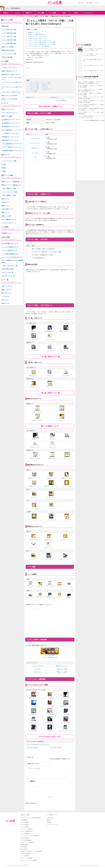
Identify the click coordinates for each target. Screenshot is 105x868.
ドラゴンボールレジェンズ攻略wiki (29, 836)
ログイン (97, 3)
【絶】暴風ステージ (7, 209)
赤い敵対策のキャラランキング (11, 123)
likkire (31, 60)
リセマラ (17, 13)
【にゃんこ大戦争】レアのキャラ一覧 (93, 65)
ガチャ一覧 (38, 669)
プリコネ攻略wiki (25, 833)
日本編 (4, 164)
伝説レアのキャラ (7, 286)
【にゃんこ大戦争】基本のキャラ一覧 (93, 71)
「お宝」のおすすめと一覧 (9, 266)
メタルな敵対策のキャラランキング (12, 144)
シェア (27, 68)
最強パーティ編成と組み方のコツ (37, 34)
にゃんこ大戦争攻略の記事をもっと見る (94, 120)
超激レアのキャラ (7, 290)
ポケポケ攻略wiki (25, 838)
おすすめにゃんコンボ (8, 276)
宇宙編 (4, 171)
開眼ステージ (5, 213)
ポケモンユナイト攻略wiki (27, 842)
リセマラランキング (38, 666)
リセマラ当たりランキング (9, 113)
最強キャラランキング (34, 32)
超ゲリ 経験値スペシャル (9, 219)
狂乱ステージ (5, 199)
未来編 (4, 168)
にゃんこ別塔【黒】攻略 (9, 40)
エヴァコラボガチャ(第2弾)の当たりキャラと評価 (42, 44)
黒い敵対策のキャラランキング (11, 127)
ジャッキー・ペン (35, 143)
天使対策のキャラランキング (10, 137)
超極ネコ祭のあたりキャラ (9, 71)
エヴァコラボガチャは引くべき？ (37, 38)
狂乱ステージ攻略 (62, 669)
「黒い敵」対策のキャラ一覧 (50, 393)
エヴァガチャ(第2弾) (56, 747)
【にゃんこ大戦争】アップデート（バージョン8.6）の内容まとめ (93, 55)
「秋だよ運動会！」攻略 (9, 195)
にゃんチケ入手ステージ (9, 223)
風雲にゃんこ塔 (6, 216)
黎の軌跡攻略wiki (25, 845)
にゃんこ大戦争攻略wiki (26, 831)
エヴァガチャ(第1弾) (32, 747)
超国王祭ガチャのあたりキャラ (11, 74)
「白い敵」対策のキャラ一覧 (50, 357)
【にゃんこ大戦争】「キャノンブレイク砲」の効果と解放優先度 (91, 113)
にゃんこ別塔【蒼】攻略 (9, 33)
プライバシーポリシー (52, 825)
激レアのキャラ (6, 293)
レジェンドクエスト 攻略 (9, 54)
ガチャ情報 (41, 13)
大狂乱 (76, 13)
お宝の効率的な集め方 (8, 269)
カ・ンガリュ (35, 153)
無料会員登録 (89, 3)
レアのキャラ (5, 296)
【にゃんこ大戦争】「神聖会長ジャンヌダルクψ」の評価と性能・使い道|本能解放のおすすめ (90, 83)
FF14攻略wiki (24, 847)
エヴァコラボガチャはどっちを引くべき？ (40, 40)
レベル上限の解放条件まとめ (10, 254)
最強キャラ (29, 13)
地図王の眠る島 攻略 (8, 50)
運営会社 (49, 820)
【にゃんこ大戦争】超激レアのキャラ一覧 (93, 60)
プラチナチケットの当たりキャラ (11, 92)
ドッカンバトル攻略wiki (26, 829)
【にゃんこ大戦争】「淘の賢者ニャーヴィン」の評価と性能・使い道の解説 (91, 102)
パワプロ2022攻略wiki (26, 840)
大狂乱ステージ (38, 672)
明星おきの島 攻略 (7, 57)
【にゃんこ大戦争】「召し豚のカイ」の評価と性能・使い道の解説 (90, 86)
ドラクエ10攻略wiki (25, 854)
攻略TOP (6, 13)
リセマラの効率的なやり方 (9, 250)
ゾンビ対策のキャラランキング (11, 133)
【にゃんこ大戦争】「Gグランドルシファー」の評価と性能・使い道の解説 (90, 98)
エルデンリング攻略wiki (26, 858)
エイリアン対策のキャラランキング (12, 147)
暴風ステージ (5, 206)
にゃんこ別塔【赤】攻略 (9, 30)
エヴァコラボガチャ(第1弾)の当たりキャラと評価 (42, 42)
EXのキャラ (5, 300)
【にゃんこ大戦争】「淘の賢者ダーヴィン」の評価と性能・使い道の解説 (91, 105)
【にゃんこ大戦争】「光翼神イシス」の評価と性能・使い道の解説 (90, 94)
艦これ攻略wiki (24, 849)
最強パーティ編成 (7, 116)
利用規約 (52, 759)
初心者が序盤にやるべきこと (10, 244)
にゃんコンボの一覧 (7, 272)
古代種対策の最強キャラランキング (12, 151)
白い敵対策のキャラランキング (11, 120)
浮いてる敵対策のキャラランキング (12, 130)
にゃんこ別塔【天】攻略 (9, 37)
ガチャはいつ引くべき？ (9, 68)
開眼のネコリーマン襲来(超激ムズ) (12, 182)
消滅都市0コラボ (7, 233)
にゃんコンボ (87, 13)
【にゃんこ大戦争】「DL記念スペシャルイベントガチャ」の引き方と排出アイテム (91, 117)
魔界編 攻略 (5, 26)
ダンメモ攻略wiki (25, 856)
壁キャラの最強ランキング (50, 426)
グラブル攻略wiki (25, 822)
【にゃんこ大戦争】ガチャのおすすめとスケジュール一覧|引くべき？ (93, 49)
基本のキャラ (5, 303)
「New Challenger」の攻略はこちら (50, 106)
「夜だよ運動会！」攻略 (9, 188)
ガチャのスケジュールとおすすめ (37, 36)
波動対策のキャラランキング (10, 140)
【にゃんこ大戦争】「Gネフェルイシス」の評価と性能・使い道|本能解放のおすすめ (90, 90)
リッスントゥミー (35, 138)
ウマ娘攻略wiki (24, 820)
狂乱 (64, 13)
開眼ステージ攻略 (62, 672)
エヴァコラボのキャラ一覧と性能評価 (39, 46)
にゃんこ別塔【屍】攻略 (9, 43)
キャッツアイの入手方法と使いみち (12, 257)
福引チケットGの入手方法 (9, 99)
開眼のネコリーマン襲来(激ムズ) (11, 185)
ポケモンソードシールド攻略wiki (29, 860)
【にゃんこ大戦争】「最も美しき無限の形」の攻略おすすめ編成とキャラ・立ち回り (91, 109)
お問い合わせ (50, 818)
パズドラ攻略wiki (25, 825)
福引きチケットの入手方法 (9, 96)
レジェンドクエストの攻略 (9, 192)
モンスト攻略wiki (25, 827)
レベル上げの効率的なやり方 (10, 247)
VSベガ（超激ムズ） (62, 100)
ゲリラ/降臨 (52, 13)
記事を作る (81, 3)
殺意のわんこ (35, 148)
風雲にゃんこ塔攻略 (7, 47)
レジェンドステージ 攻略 (9, 161)
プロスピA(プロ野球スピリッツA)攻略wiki (31, 851)
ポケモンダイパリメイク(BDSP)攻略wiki (31, 818)
